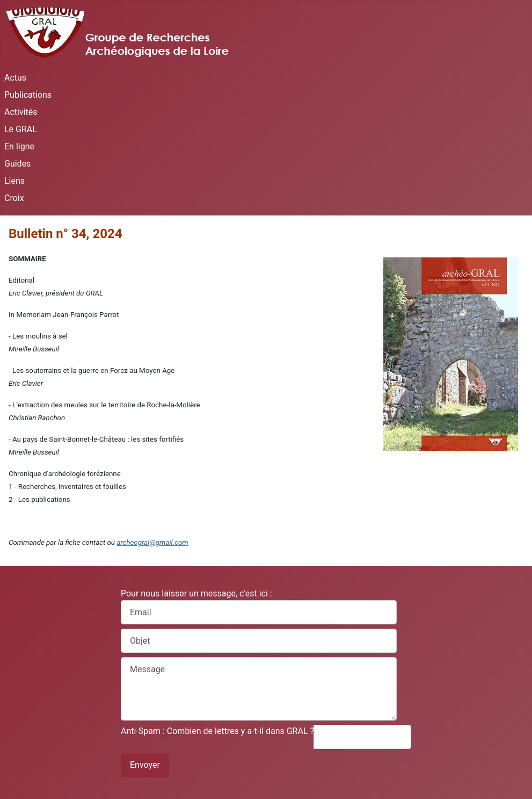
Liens (14, 181)
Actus (15, 78)
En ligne (19, 146)
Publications (28, 95)
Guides (17, 164)
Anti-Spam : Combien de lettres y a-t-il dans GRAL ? (217, 731)
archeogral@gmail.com (152, 542)
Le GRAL (21, 129)
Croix (14, 198)
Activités (21, 112)
